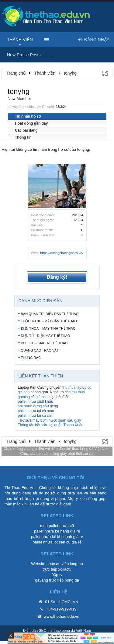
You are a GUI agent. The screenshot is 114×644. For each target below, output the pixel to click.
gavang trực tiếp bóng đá (57, 580)
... (51, 55)
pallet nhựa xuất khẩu (36, 402)
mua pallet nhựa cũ (57, 526)
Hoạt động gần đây (31, 123)
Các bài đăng (26, 130)
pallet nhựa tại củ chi (35, 416)
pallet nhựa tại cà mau (36, 411)
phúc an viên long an (65, 564)
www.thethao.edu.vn (62, 616)
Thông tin (23, 137)
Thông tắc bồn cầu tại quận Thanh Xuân (51, 425)
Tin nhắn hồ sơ (28, 116)
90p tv (57, 575)
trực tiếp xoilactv (57, 569)
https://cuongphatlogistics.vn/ (62, 253)
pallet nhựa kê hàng (52, 531)
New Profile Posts (24, 55)
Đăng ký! (57, 277)
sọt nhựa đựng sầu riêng (38, 406)
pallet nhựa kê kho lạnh (52, 537)
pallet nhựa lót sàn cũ (52, 542)
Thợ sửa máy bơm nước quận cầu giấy (50, 420)
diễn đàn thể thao (65, 449)
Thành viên (20, 40)
